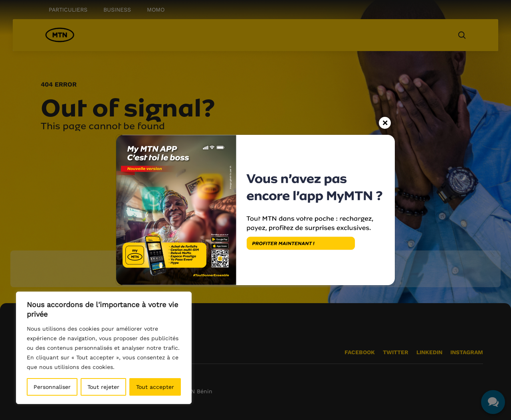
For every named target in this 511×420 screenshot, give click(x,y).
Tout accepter (155, 387)
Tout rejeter (103, 387)
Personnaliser (52, 387)
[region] (104, 348)
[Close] (385, 121)
